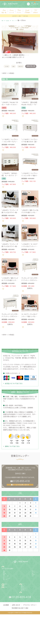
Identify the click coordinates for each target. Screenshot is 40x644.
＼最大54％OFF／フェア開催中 (13, 16)
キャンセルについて (28, 617)
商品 (6, 572)
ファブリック (8, 592)
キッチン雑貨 (8, 597)
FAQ (24, 621)
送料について (26, 606)
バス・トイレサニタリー (12, 595)
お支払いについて (28, 612)
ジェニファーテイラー (32, 580)
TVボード (20, 20)
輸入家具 (12, 20)
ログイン (8, 607)
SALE (27, 589)
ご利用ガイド (27, 603)
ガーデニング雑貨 (10, 589)
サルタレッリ (29, 577)
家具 (6, 577)
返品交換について (28, 615)
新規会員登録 (9, 603)
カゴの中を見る (10, 611)
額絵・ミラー (8, 586)
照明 (6, 580)
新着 (26, 583)
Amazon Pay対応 (31, 16)
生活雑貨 (7, 583)
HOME (4, 20)
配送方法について (28, 609)
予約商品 (28, 586)
